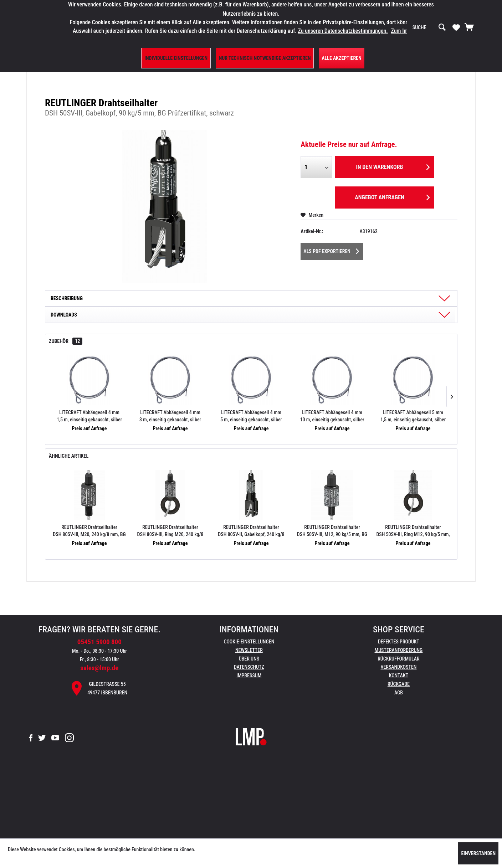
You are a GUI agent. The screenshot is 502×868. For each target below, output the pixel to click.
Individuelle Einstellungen (176, 58)
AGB (399, 693)
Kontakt (399, 676)
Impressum (249, 676)
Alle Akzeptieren (342, 58)
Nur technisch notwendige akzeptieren (265, 58)
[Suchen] (442, 27)
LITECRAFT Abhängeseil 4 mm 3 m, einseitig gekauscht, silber (170, 416)
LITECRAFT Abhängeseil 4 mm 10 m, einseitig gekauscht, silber (332, 416)
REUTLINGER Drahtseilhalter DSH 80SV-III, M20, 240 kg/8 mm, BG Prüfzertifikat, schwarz (89, 531)
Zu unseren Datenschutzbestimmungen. (343, 31)
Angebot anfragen (392, 196)
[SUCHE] (429, 27)
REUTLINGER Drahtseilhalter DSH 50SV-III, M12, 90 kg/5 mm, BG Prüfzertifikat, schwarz (332, 531)
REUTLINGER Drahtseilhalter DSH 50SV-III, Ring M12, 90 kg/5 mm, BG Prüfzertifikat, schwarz (413, 531)
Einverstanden (478, 853)
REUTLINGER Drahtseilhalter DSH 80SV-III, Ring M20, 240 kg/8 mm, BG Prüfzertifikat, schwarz (170, 531)
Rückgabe (399, 684)
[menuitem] (429, 27)
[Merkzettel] (456, 27)
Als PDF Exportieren (331, 250)
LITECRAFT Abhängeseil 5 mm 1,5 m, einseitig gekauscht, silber (413, 416)
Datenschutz (249, 667)
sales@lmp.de (99, 668)
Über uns (249, 659)
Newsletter (249, 650)
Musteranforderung (399, 650)
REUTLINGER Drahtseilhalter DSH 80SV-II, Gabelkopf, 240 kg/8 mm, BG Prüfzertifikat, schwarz (251, 531)
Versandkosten (398, 667)
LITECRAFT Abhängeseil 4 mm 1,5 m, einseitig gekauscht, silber (89, 416)
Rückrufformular (398, 659)
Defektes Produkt (399, 642)
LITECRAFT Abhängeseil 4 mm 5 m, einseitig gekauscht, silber (251, 416)
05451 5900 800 (99, 642)
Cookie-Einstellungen (249, 642)
